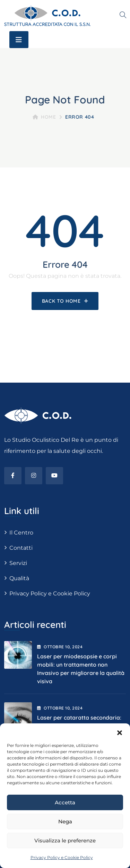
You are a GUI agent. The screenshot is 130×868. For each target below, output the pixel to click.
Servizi (18, 563)
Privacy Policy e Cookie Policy (62, 857)
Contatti (21, 548)
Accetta (65, 802)
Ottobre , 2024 (60, 647)
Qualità (19, 578)
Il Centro (21, 533)
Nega (65, 821)
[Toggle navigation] (19, 40)
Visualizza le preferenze (65, 840)
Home (44, 117)
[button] (120, 732)
